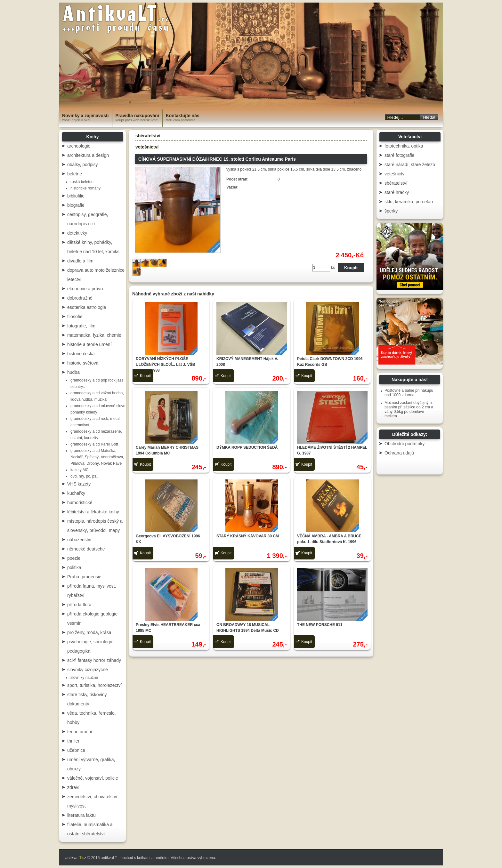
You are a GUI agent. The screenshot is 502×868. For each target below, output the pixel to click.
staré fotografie (399, 155)
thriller (73, 741)
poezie (74, 558)
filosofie (75, 317)
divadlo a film (80, 261)
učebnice (76, 750)
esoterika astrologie (87, 307)
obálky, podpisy (82, 165)
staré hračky (397, 192)
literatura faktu (81, 815)
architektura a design (88, 155)
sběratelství (148, 136)
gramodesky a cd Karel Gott (94, 444)
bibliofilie (76, 196)
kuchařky (76, 493)
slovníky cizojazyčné (88, 670)
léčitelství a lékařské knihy (93, 512)
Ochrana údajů (399, 453)
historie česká (81, 354)
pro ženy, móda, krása (89, 632)
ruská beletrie (82, 182)
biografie (76, 205)
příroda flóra (79, 605)
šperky (391, 211)
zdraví (73, 787)
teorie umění (80, 732)
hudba (73, 372)
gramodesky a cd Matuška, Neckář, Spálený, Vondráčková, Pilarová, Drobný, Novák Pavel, (97, 457)
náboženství (79, 540)
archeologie (79, 146)
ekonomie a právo (85, 289)
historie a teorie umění (89, 344)
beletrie (75, 174)
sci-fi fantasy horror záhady (94, 660)
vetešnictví (147, 147)
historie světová (83, 363)
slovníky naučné (84, 678)
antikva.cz (76, 858)
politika (74, 567)
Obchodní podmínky (405, 444)
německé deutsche (86, 549)
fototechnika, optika (404, 146)
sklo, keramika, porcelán (409, 202)
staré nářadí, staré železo (410, 165)
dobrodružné (80, 298)
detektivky (77, 233)
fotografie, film (81, 326)
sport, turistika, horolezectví (94, 685)
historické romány (85, 188)
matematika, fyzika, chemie (94, 335)
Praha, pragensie (84, 577)
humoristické (80, 502)
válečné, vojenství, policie (93, 778)
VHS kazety (79, 484)
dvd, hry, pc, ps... (85, 476)
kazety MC (80, 470)
